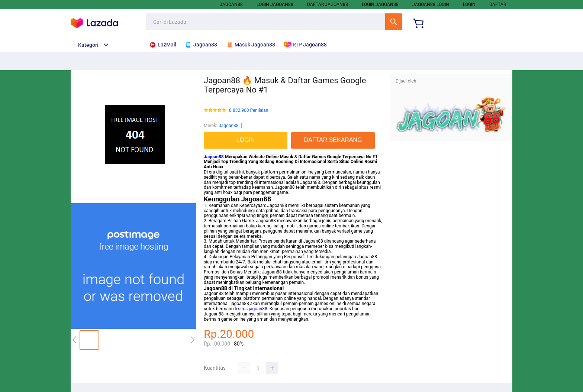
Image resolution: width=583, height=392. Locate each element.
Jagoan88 (231, 4)
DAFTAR (498, 4)
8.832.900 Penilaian (249, 111)
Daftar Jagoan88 (328, 4)
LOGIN (469, 4)
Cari (394, 22)
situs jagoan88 (252, 309)
